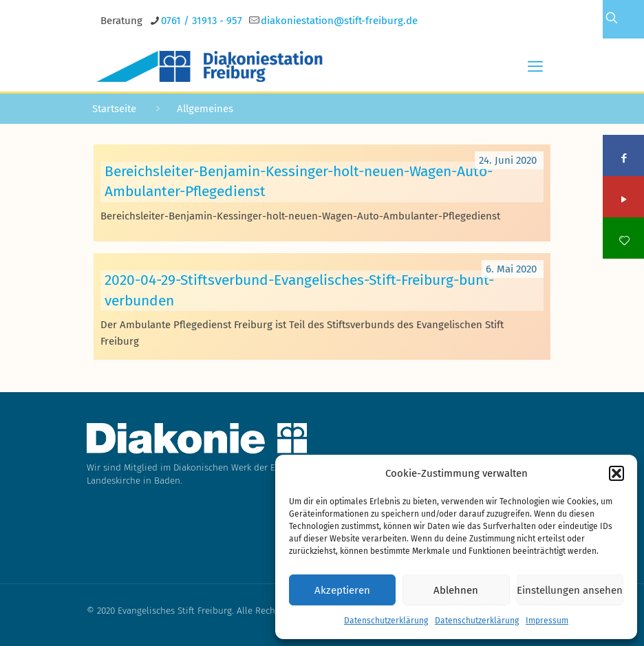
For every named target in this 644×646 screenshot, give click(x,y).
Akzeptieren (342, 590)
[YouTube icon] (624, 200)
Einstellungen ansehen (570, 590)
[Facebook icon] (624, 158)
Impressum (547, 621)
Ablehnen (456, 590)
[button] (616, 473)
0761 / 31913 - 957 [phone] (202, 21)
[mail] (339, 21)
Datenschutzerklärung (386, 621)
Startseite (114, 109)
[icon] (624, 241)
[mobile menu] (535, 67)
